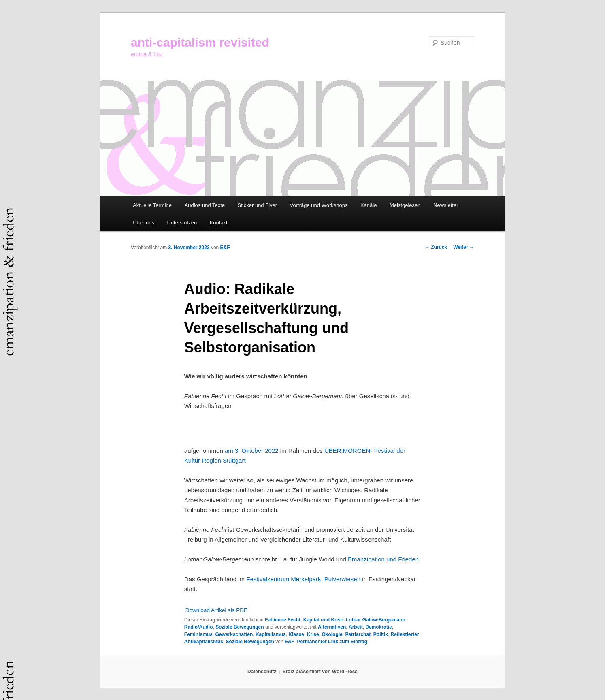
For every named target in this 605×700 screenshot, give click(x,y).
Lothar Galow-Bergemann (376, 620)
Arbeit (356, 627)
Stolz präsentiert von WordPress (320, 672)
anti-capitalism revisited (200, 42)
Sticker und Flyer (258, 205)
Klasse (296, 634)
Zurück (436, 247)
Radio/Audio (199, 627)
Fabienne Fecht (283, 620)
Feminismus (198, 634)
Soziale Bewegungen (240, 627)
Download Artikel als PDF (216, 610)
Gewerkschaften (234, 634)
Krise (313, 634)
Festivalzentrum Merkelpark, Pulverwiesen (303, 579)
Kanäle (369, 205)
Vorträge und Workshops (319, 205)
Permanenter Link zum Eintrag (332, 642)
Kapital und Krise (323, 620)
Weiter (464, 247)
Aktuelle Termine (152, 205)
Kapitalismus (271, 634)
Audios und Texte (205, 205)
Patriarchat (358, 634)
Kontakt (219, 223)
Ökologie (332, 634)
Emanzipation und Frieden (383, 559)
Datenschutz (262, 672)
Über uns (144, 223)
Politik (381, 634)
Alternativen (332, 627)
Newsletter (446, 205)
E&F (225, 248)
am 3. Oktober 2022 (252, 451)
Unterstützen (182, 223)
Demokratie (378, 627)
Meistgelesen (405, 205)
